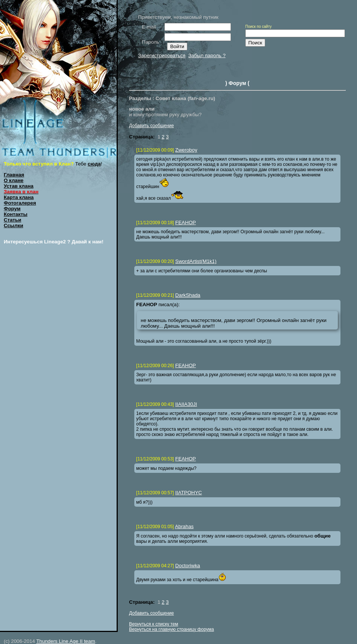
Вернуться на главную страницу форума (172, 629)
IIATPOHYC (189, 493)
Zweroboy (186, 150)
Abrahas (184, 526)
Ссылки (14, 226)
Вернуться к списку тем (153, 624)
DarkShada (188, 295)
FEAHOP (186, 223)
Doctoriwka (188, 566)
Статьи (12, 220)
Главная (14, 175)
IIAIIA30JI (186, 404)
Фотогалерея (20, 203)
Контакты (16, 214)
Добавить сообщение (151, 126)
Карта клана (19, 197)
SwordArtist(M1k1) (196, 261)
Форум (12, 209)
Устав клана (19, 186)
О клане (14, 180)
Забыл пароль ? (207, 55)
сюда (94, 164)
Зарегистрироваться (162, 55)
